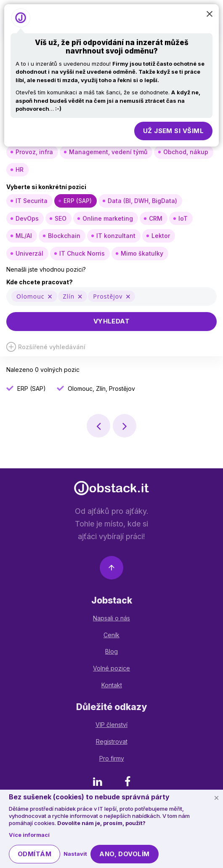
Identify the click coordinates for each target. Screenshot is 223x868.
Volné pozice (111, 668)
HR (20, 170)
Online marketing (108, 218)
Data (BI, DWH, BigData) (142, 201)
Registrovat (112, 741)
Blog (111, 651)
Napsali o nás (111, 618)
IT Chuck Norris (82, 253)
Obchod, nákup (186, 152)
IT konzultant (116, 236)
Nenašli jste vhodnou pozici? (46, 269)
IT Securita (32, 201)
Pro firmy (112, 758)
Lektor (161, 236)
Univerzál (29, 253)
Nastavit (75, 854)
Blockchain (64, 236)
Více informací (29, 835)
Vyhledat (112, 321)
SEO (61, 218)
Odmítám (35, 854)
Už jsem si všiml (173, 131)
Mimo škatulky (142, 253)
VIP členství (111, 725)
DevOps (27, 218)
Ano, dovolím (124, 854)
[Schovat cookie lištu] (216, 798)
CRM (156, 218)
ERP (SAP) (78, 201)
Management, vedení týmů (108, 152)
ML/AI (24, 236)
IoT (183, 218)
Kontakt (112, 685)
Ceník (111, 635)
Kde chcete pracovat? (40, 282)
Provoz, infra (34, 152)
